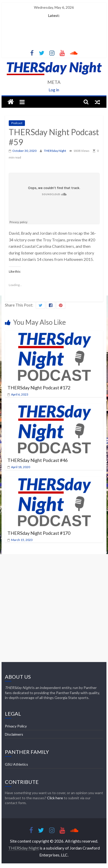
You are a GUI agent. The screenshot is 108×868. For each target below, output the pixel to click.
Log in (54, 90)
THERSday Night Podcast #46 (38, 460)
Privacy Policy (16, 726)
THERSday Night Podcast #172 (39, 388)
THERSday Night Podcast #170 (39, 533)
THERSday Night (55, 151)
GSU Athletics (16, 764)
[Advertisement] (54, 608)
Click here (55, 798)
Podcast (17, 123)
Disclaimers (14, 734)
